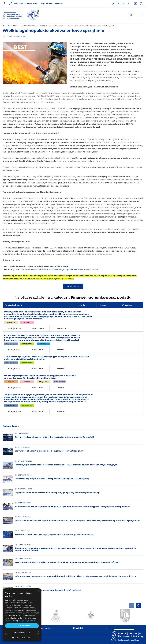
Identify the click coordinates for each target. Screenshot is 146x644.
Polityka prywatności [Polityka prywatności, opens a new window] (27, 621)
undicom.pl (138, 641)
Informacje (44, 608)
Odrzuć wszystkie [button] (22, 632)
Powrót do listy (73, 286)
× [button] (38, 591)
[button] (22, 638)
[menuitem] (46, 641)
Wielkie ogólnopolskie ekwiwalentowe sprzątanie (53, 31)
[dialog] (22, 615)
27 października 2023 (16, 36)
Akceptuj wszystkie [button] (22, 626)
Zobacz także (11, 406)
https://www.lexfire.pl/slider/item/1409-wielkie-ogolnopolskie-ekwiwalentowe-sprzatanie (59, 269)
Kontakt (78, 608)
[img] (33, 15)
